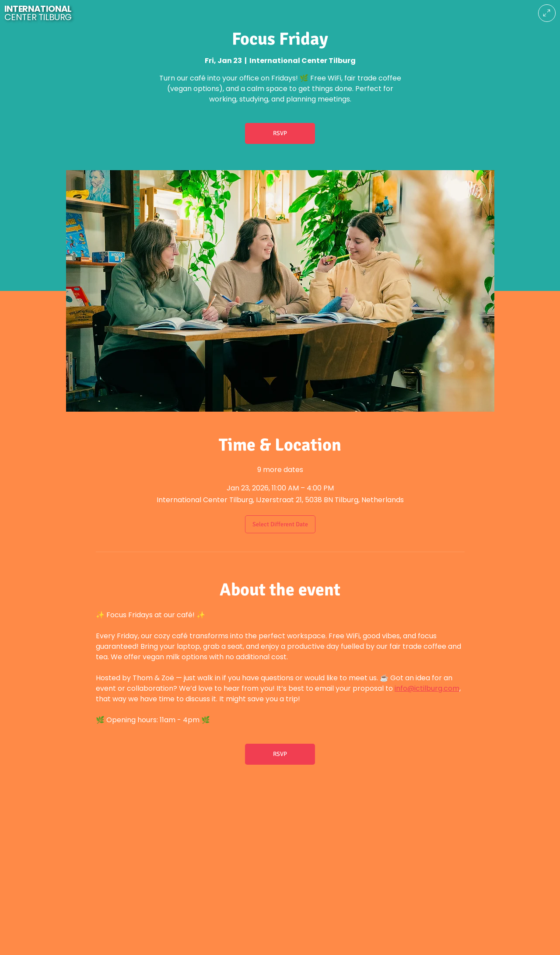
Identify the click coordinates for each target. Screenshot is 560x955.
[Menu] (547, 13)
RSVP (280, 133)
